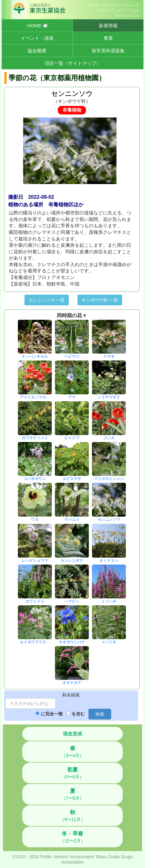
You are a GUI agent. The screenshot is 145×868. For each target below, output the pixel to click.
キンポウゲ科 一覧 (100, 300)
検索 (100, 714)
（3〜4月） (72, 752)
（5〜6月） (72, 773)
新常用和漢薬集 (108, 51)
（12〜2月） (72, 837)
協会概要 (37, 51)
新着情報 (108, 26)
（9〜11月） (72, 816)
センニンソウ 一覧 (47, 300)
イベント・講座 (37, 38)
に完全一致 (52, 714)
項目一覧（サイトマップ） (73, 63)
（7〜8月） (72, 794)
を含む (78, 714)
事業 (108, 38)
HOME (37, 26)
